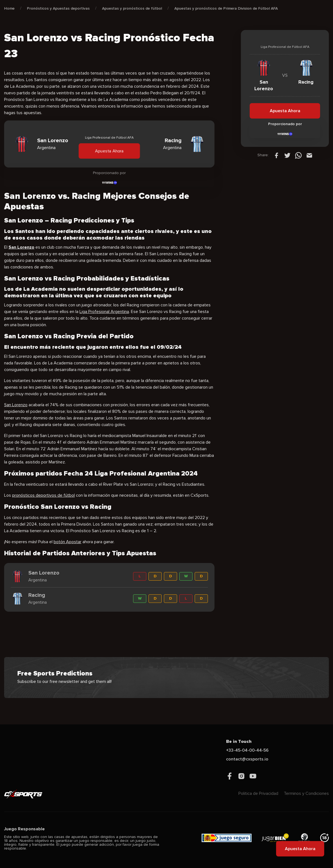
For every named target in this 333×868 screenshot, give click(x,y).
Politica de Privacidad (258, 793)
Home (9, 8)
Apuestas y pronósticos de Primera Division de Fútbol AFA (226, 8)
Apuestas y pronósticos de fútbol (132, 8)
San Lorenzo (16, 405)
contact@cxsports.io (247, 759)
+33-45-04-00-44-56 (247, 750)
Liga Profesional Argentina (104, 312)
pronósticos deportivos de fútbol (43, 495)
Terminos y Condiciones (306, 793)
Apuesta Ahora (109, 151)
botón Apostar (68, 542)
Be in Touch (239, 741)
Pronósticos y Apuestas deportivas (58, 8)
